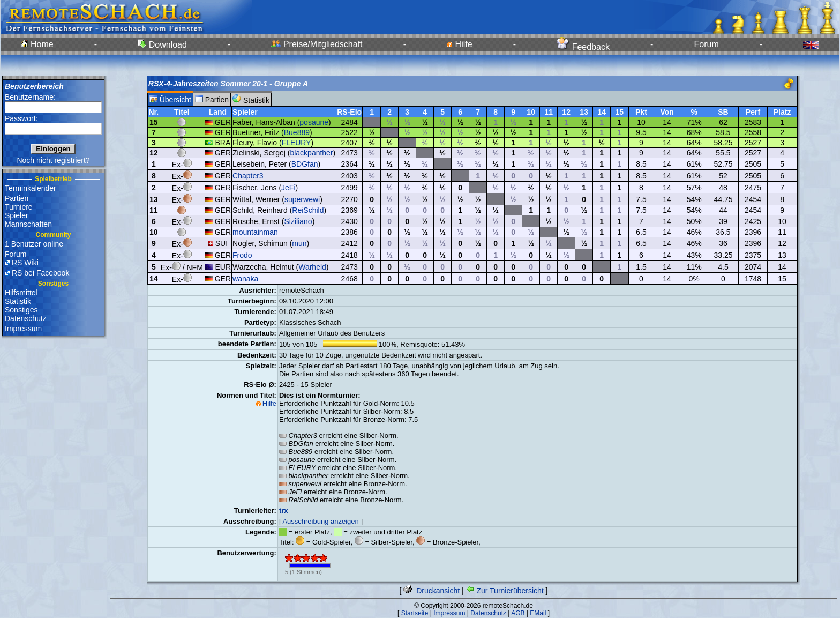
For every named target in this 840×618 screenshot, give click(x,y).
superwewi (302, 199)
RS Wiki (25, 263)
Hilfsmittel (21, 293)
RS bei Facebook (40, 273)
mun (299, 243)
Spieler (17, 215)
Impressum (23, 329)
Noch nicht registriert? (53, 160)
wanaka (245, 279)
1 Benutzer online (34, 244)
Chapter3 (248, 176)
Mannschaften (28, 224)
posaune (314, 122)
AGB (518, 613)
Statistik (18, 301)
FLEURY (297, 143)
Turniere (19, 207)
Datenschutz (26, 318)
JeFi (288, 188)
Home (37, 44)
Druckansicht (432, 591)
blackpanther (311, 153)
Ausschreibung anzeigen (320, 521)
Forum (707, 44)
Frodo (242, 255)
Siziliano (298, 221)
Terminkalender (31, 188)
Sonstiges (21, 310)
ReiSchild (308, 210)
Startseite (415, 613)
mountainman (255, 232)
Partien (17, 198)
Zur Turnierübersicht (505, 591)
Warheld (312, 267)
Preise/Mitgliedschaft (317, 44)
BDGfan (305, 164)
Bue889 (297, 132)
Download (162, 45)
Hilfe (459, 44)
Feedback (583, 47)
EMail (538, 613)
